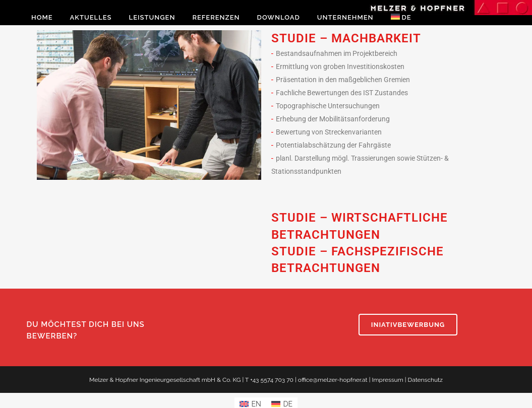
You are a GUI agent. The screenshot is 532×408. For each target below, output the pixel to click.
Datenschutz (425, 380)
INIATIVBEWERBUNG (408, 325)
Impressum (387, 380)
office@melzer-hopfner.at (333, 380)
